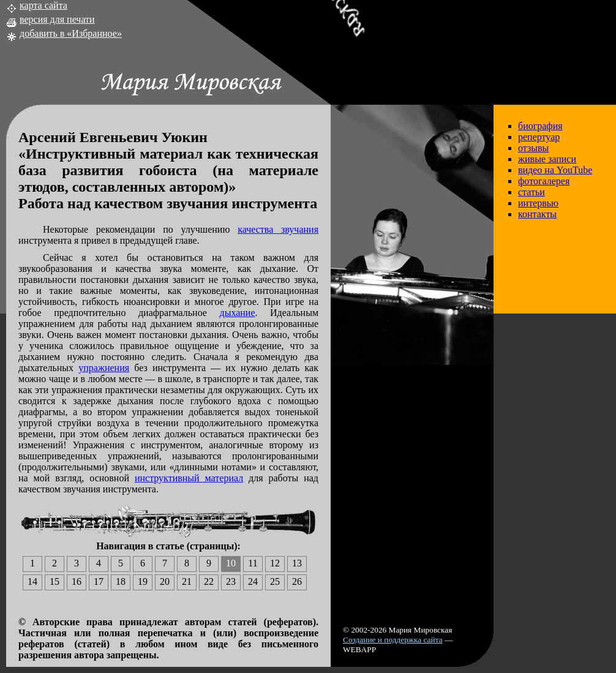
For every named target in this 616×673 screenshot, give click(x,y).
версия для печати (57, 19)
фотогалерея (544, 181)
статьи (531, 192)
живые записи (547, 159)
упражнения (104, 368)
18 (121, 581)
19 (143, 581)
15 (54, 581)
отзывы (533, 148)
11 (253, 563)
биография (540, 126)
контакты (537, 214)
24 (253, 581)
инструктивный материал (189, 478)
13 (297, 563)
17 (99, 581)
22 (209, 581)
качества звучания (278, 229)
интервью (538, 203)
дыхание (238, 313)
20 (165, 581)
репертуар (539, 137)
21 (187, 581)
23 (231, 581)
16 (77, 581)
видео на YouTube (555, 170)
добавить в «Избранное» (71, 33)
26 (297, 581)
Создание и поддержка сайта (393, 640)
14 (32, 581)
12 (275, 563)
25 (275, 581)
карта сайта (43, 5)
